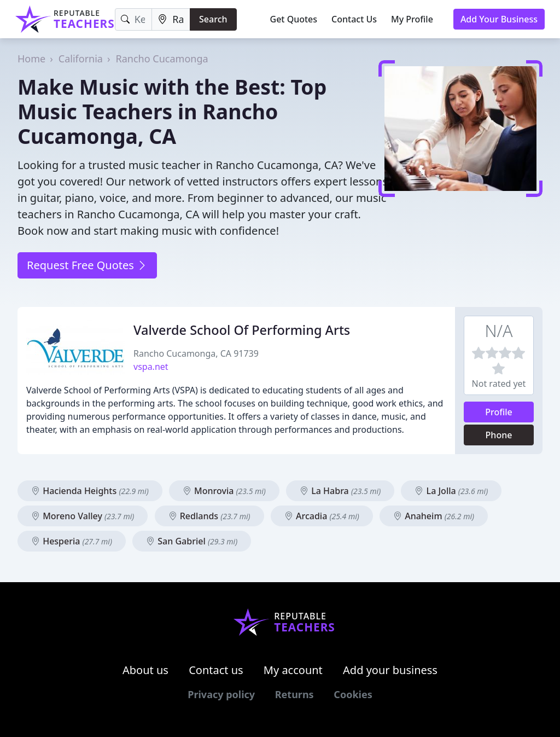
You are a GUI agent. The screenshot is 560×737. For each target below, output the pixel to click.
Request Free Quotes (87, 265)
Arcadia (322, 516)
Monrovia (224, 491)
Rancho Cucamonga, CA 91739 (196, 353)
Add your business (390, 670)
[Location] (171, 19)
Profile (499, 412)
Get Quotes (294, 19)
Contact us (216, 670)
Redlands (209, 516)
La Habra (340, 491)
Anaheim (434, 516)
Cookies (353, 694)
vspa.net (151, 367)
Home (31, 59)
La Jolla (451, 491)
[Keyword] (134, 19)
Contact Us (354, 19)
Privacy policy (221, 694)
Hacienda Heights (90, 491)
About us (145, 670)
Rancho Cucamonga (162, 59)
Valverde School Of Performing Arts (242, 330)
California (81, 59)
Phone (499, 435)
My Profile (412, 19)
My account (293, 670)
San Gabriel (192, 541)
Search (213, 19)
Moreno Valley (83, 516)
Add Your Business (499, 19)
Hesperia (72, 541)
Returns (294, 694)
